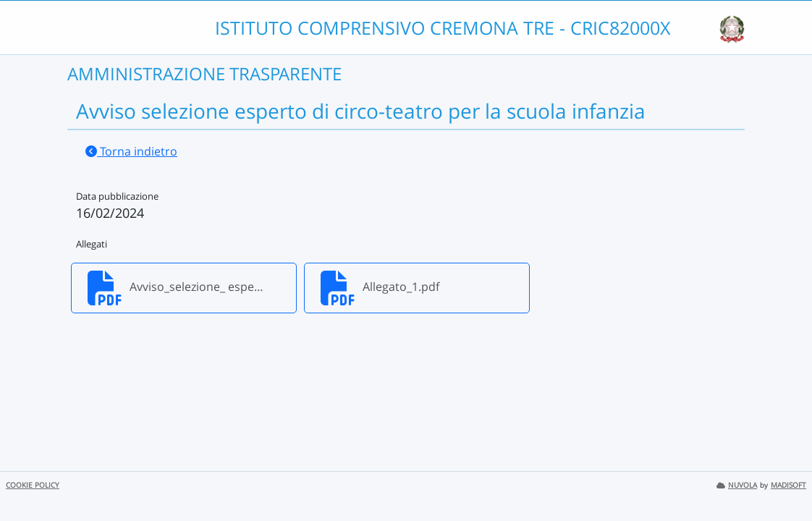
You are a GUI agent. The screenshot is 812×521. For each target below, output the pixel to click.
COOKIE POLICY (33, 485)
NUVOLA (737, 485)
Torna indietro (131, 151)
